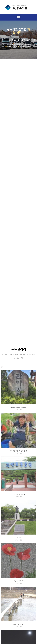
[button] (18, 17)
